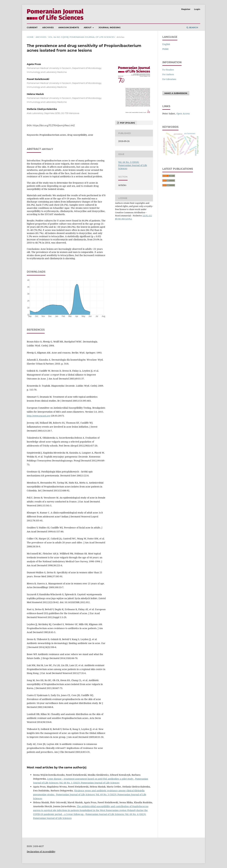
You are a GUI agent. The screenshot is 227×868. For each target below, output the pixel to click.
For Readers (168, 70)
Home (30, 37)
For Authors (168, 74)
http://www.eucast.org (39, 416)
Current (32, 27)
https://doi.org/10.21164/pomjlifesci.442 (54, 125)
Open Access (183, 114)
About (88, 27)
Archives (48, 27)
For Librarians (169, 79)
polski (165, 49)
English (166, 44)
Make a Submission (176, 93)
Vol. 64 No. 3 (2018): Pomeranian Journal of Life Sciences (81, 37)
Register (186, 9)
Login (197, 9)
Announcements (69, 27)
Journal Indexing (110, 27)
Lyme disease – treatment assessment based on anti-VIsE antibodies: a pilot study (90, 779)
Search (192, 27)
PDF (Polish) (127, 123)
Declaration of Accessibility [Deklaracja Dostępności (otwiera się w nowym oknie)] (41, 852)
